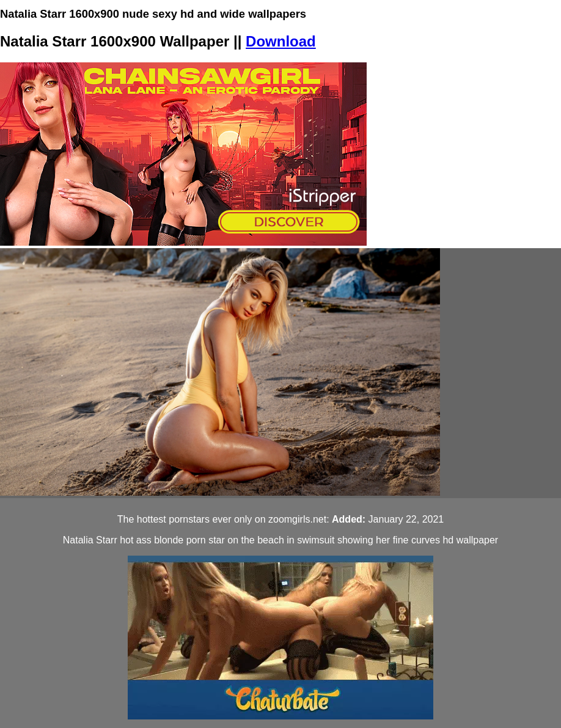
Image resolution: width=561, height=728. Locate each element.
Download (281, 41)
